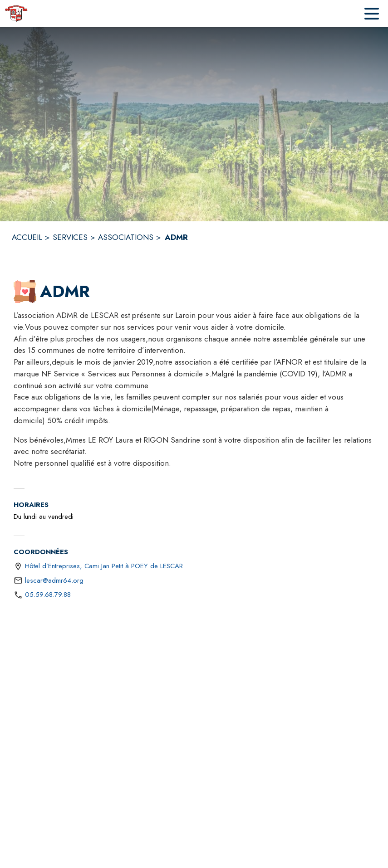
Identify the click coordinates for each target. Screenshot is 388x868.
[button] (25, 292)
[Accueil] (16, 14)
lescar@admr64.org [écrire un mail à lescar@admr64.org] (54, 580)
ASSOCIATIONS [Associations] (126, 237)
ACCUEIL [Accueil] (27, 237)
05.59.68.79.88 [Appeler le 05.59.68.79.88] (48, 595)
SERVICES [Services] (70, 237)
